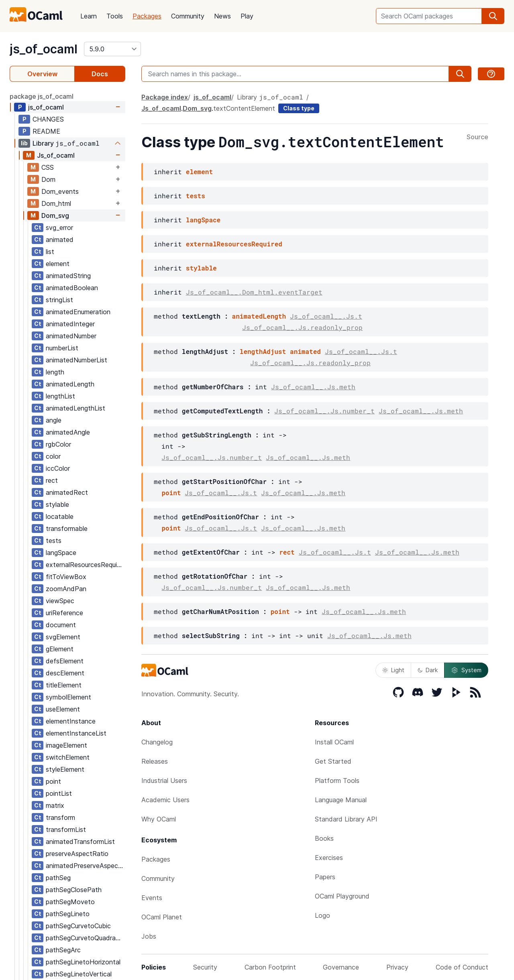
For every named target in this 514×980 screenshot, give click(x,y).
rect (52, 480)
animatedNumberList (76, 360)
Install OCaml (334, 742)
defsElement (65, 661)
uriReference (64, 613)
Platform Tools (337, 781)
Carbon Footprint (270, 967)
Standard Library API (346, 819)
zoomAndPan (66, 589)
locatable (60, 516)
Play (247, 16)
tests (54, 541)
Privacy (397, 967)
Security (205, 967)
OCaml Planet (162, 917)
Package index (165, 97)
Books (324, 838)
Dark (428, 670)
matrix (55, 805)
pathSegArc (63, 950)
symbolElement (68, 697)
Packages (147, 16)
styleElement (65, 769)
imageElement (66, 745)
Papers (325, 877)
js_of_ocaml (44, 49)
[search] (493, 16)
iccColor (58, 468)
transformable (67, 529)
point (53, 781)
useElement (63, 709)
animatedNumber (71, 336)
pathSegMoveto (70, 902)
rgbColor (58, 444)
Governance (341, 967)
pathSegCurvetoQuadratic (85, 938)
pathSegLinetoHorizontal (83, 962)
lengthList (60, 396)
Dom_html (56, 203)
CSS (48, 167)
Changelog (157, 742)
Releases (155, 761)
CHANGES (48, 119)
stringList (59, 300)
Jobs (149, 936)
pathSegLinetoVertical (79, 974)
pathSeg (58, 878)
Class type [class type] (299, 108)
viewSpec (60, 601)
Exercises (329, 858)
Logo (322, 915)
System (466, 670)
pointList (59, 793)
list (50, 252)
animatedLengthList (75, 408)
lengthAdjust (263, 351)
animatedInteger (70, 324)
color (53, 456)
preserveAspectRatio (77, 854)
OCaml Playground (342, 896)
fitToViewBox (66, 577)
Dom (48, 179)
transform (60, 817)
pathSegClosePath (74, 890)
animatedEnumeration (78, 312)
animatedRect (67, 492)
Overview (42, 74)
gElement (60, 649)
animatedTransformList (80, 842)
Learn (89, 16)
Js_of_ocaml (56, 155)
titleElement (64, 685)
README (46, 131)
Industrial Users (164, 781)
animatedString (68, 276)
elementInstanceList (76, 733)
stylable (57, 504)
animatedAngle (68, 432)
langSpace (61, 553)
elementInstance (71, 721)
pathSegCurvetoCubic (78, 926)
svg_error (59, 228)
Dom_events (60, 191)
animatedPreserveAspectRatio (85, 866)
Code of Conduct (462, 967)
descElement (65, 673)
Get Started (333, 761)
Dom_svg (55, 216)
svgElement (63, 637)
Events (152, 898)
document (61, 625)
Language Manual (341, 800)
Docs (100, 74)
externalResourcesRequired (85, 565)
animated (60, 240)
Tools (115, 16)
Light (393, 670)
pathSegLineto (68, 914)
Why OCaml (159, 819)
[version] (112, 49)
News (222, 16)
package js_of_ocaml (42, 96)
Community (188, 16)
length (55, 372)
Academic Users (165, 800)
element (58, 264)
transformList (66, 830)
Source (477, 137)
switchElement (68, 757)
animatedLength (70, 384)
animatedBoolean (72, 288)
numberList (62, 348)
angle (54, 420)
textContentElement (244, 108)
